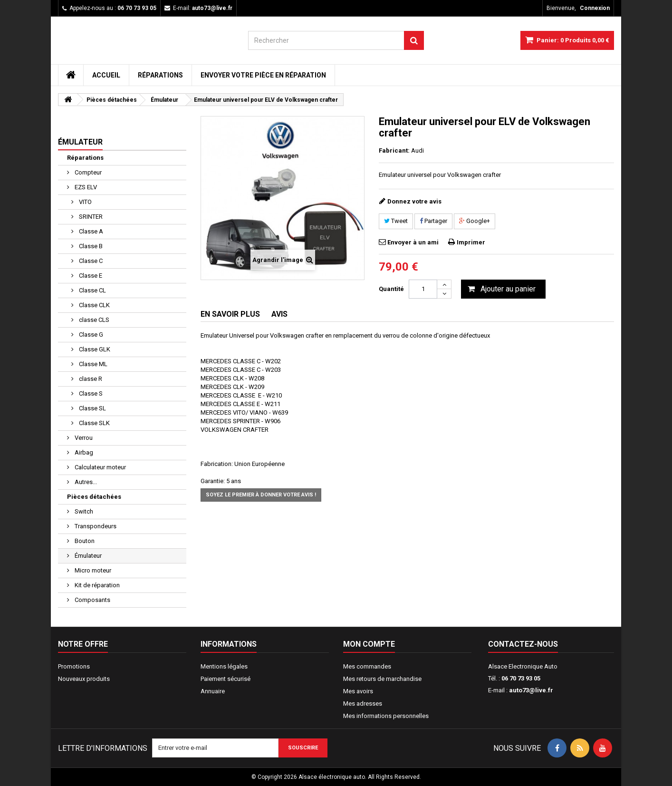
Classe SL (92, 408)
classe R (90, 379)
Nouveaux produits (84, 679)
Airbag (83, 452)
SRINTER (90, 217)
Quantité (391, 289)
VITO (85, 202)
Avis (279, 314)
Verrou (83, 438)
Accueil (106, 75)
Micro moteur (92, 570)
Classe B (90, 246)
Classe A (90, 231)
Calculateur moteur (100, 467)
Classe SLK (94, 423)
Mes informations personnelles (386, 716)
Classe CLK (94, 305)
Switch (83, 511)
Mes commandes (367, 666)
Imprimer (471, 242)
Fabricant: (394, 150)
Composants (92, 600)
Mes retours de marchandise (382, 679)
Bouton (84, 541)
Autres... (85, 482)
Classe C (90, 261)
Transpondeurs (95, 526)
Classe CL (92, 290)
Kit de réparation (96, 585)
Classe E (90, 276)
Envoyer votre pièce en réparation (263, 75)
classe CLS (93, 320)
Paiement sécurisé (226, 679)
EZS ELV (85, 187)
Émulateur (87, 556)
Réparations (160, 75)
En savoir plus (230, 314)
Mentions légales (224, 666)
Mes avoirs (358, 691)
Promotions (74, 666)
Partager (433, 221)
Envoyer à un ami (413, 242)
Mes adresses (363, 704)
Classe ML (92, 364)
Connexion (595, 8)
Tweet (396, 221)
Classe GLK (94, 349)
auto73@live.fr (531, 690)
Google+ (475, 221)
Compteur (87, 172)
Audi (418, 150)
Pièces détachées (94, 497)
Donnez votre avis (414, 201)
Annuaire (213, 691)
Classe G (90, 335)
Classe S (90, 393)
